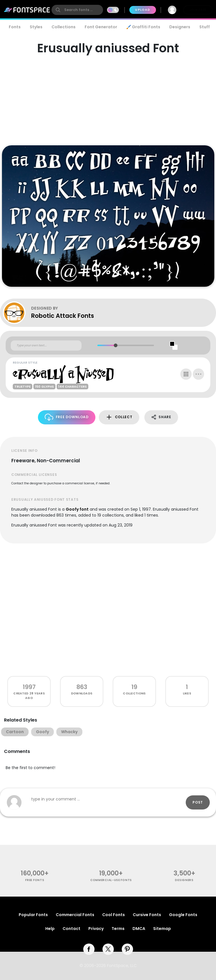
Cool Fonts (114, 915)
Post (198, 802)
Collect (119, 417)
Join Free (198, 10)
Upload (143, 10)
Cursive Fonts (147, 915)
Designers (180, 27)
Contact (71, 929)
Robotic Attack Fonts (63, 316)
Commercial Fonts (75, 915)
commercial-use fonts (111, 880)
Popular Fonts (33, 915)
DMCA (139, 929)
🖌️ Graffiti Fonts (143, 27)
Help (50, 929)
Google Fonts (183, 915)
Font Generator (101, 27)
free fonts (35, 880)
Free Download (67, 417)
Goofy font (77, 509)
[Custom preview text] (46, 346)
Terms (118, 929)
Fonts (15, 27)
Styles (36, 27)
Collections (64, 27)
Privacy (96, 929)
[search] (77, 10)
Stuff (205, 27)
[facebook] (89, 949)
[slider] (115, 345)
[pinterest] (127, 949)
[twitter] (108, 949)
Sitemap (162, 929)
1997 (29, 687)
